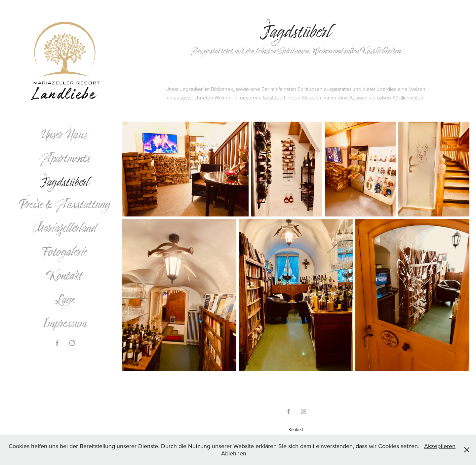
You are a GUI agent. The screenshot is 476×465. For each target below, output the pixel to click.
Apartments (65, 158)
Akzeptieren (440, 446)
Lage (64, 299)
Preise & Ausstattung (65, 204)
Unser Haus (64, 134)
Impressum (65, 323)
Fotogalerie (65, 252)
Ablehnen (234, 453)
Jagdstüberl (65, 182)
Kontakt (64, 275)
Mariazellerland (65, 228)
